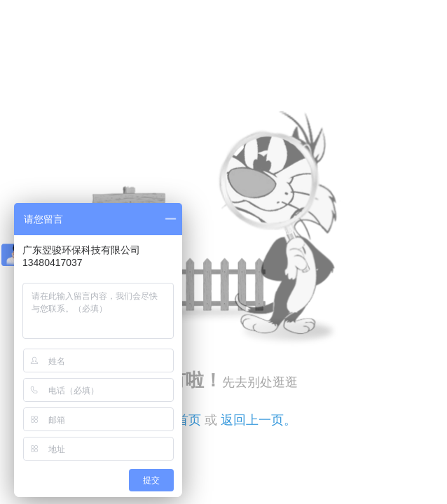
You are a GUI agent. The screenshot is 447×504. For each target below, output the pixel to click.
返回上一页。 (259, 420)
